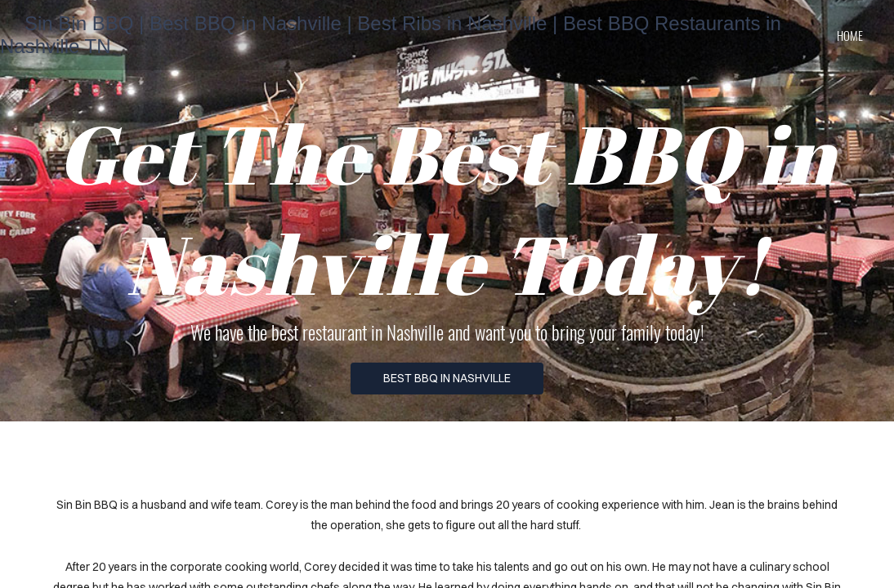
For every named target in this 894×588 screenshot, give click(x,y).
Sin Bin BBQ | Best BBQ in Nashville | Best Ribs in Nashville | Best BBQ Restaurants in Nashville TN (391, 35)
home (850, 35)
